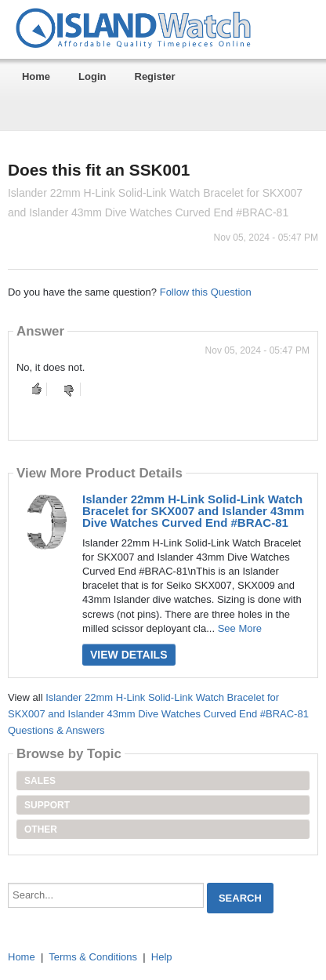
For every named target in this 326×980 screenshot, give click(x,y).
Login (92, 76)
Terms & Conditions (93, 957)
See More (240, 628)
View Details (129, 655)
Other (41, 829)
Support (47, 805)
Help (162, 957)
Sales (40, 781)
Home (36, 76)
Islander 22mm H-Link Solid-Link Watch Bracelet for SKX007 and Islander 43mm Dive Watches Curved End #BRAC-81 (193, 511)
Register (155, 76)
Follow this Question (206, 292)
